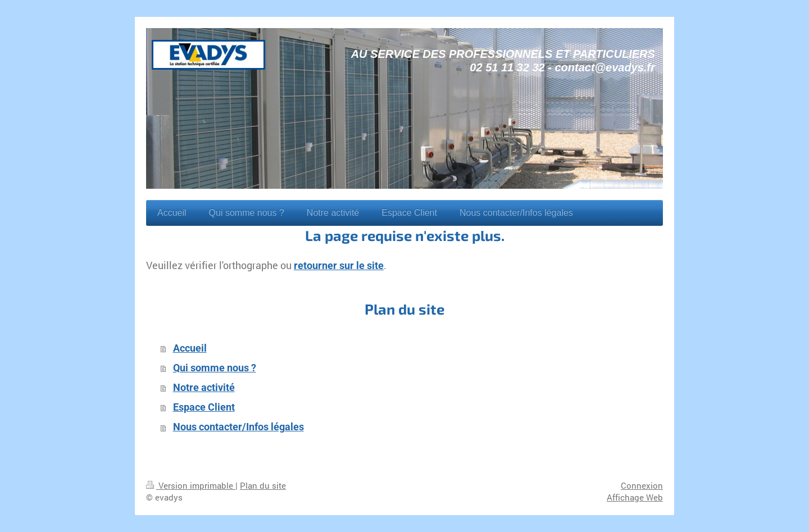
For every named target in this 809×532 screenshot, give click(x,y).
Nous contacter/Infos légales (238, 427)
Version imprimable (191, 485)
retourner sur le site (339, 266)
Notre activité (204, 388)
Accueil (190, 348)
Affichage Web (635, 497)
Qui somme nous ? (215, 368)
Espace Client (204, 407)
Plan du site (263, 485)
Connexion (642, 485)
